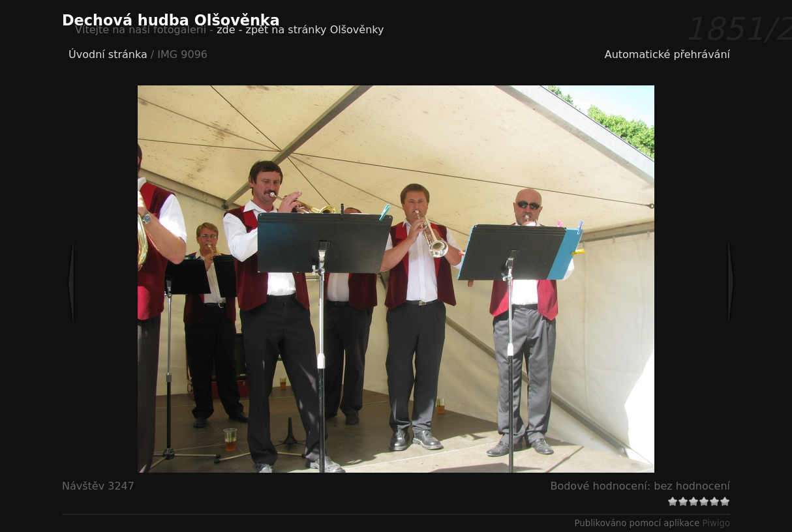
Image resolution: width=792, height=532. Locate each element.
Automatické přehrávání (667, 54)
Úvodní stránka (108, 54)
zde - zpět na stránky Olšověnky (300, 30)
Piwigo (716, 523)
